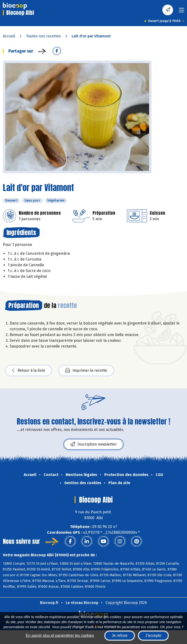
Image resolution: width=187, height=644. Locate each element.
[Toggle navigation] (181, 12)
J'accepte (153, 635)
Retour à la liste (29, 371)
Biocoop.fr (49, 603)
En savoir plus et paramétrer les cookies (60, 635)
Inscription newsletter (93, 444)
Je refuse (120, 635)
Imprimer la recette (86, 371)
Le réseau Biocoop (82, 603)
